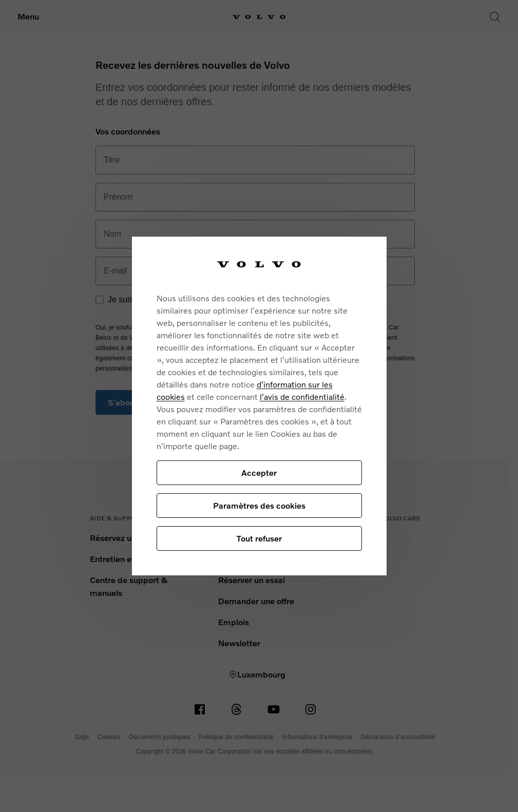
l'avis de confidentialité (302, 397)
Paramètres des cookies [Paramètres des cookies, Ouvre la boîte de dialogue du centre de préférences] (259, 505)
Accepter (259, 472)
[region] (259, 406)
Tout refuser (259, 538)
